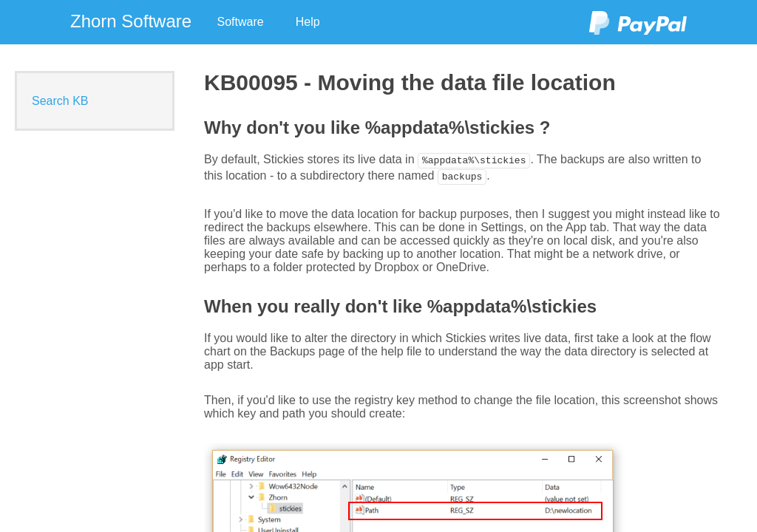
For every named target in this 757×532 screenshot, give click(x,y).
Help (308, 22)
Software (241, 22)
